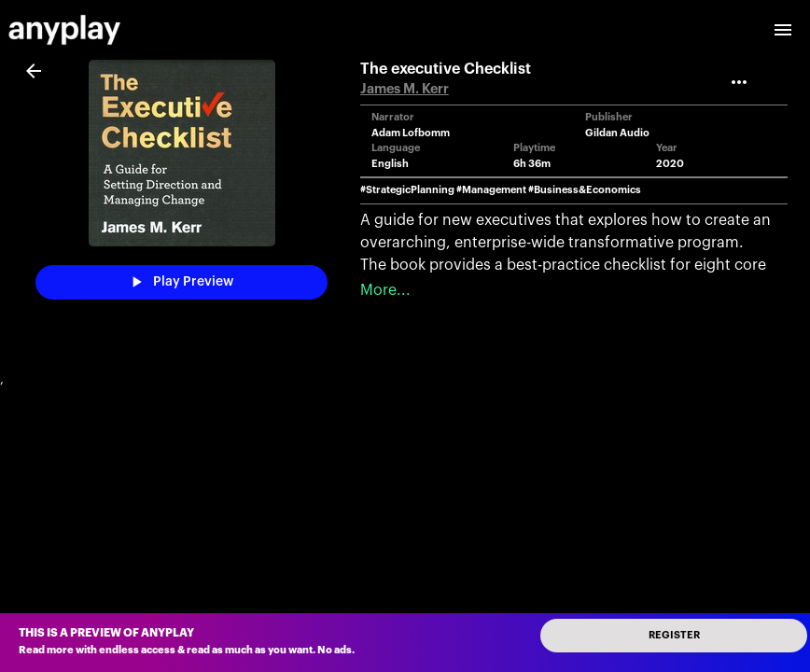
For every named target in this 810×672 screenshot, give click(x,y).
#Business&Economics (585, 190)
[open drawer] (783, 30)
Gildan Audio (617, 133)
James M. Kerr (405, 89)
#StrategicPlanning (407, 190)
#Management (491, 190)
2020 (670, 164)
